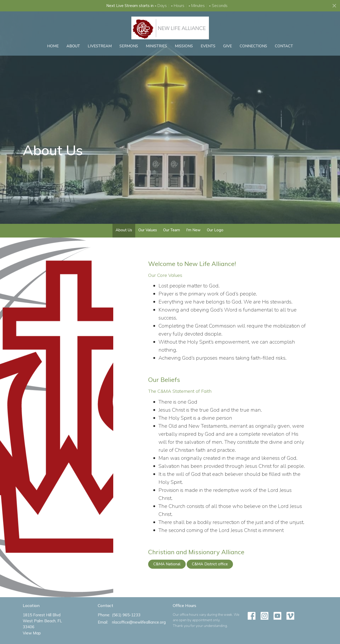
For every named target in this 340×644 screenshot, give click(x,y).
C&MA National (167, 564)
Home (53, 46)
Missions (184, 46)
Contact (284, 46)
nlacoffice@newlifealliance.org (139, 622)
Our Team (172, 230)
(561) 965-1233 (126, 615)
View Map (32, 633)
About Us (124, 230)
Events (208, 46)
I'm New (193, 230)
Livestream (100, 46)
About (73, 46)
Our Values (148, 230)
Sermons (129, 46)
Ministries (156, 46)
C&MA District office (210, 564)
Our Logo (215, 230)
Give (228, 46)
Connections (253, 46)
